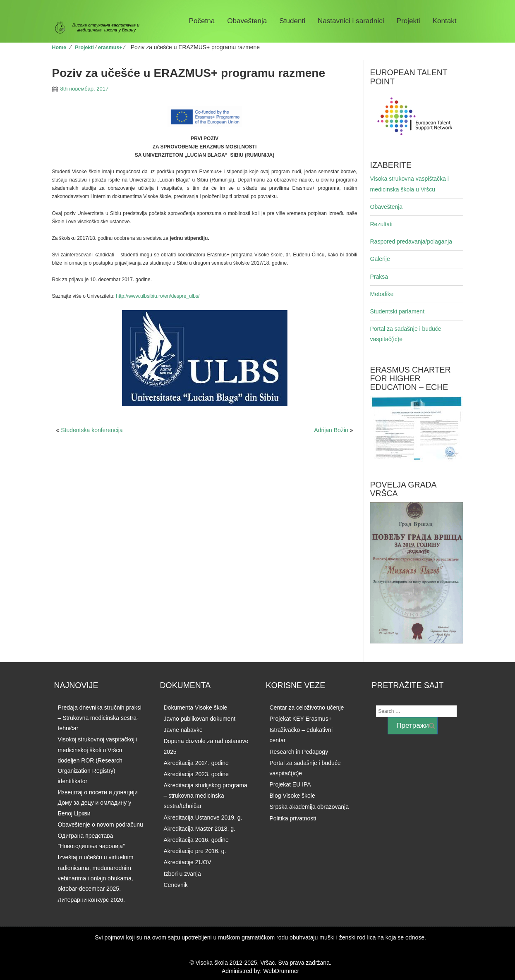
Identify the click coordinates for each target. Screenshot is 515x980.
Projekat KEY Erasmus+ (301, 719)
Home (59, 48)
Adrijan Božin (331, 430)
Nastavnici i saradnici (351, 21)
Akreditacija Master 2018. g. (200, 829)
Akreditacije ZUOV (188, 862)
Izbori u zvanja (182, 874)
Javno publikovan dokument (200, 719)
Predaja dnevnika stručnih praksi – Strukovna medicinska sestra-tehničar (100, 718)
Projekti (408, 21)
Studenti (292, 21)
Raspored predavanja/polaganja (411, 241)
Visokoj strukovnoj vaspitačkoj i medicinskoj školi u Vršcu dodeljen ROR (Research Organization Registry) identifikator (98, 760)
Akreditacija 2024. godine (196, 763)
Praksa (379, 277)
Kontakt (445, 21)
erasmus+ (110, 48)
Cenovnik (176, 885)
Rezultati (381, 224)
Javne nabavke (183, 730)
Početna (202, 21)
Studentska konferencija (92, 430)
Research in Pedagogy (299, 752)
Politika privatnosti (293, 818)
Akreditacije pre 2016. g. (195, 851)
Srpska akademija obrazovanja (309, 807)
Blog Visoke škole (292, 796)
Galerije (380, 259)
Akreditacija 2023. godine (196, 774)
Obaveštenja (247, 21)
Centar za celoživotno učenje (307, 708)
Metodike (382, 294)
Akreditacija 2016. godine (196, 840)
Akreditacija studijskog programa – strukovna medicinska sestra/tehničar (206, 796)
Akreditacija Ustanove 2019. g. (203, 817)
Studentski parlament (398, 311)
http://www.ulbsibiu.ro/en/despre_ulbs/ (158, 296)
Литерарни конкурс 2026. (91, 900)
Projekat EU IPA (290, 784)
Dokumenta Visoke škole (196, 708)
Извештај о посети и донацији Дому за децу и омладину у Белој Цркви (98, 803)
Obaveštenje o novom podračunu (101, 825)
